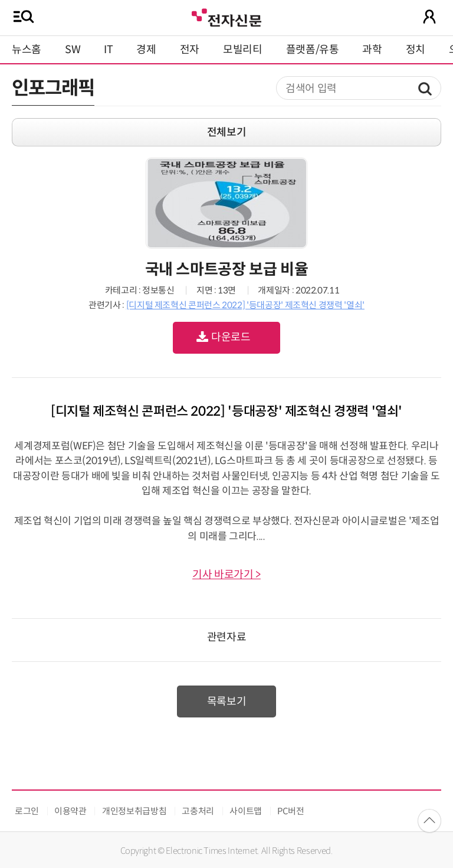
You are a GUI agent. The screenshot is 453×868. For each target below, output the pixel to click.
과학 (372, 50)
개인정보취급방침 (134, 811)
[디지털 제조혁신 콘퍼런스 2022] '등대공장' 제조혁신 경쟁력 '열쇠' (245, 305)
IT (108, 50)
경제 (146, 50)
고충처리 (198, 811)
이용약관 (70, 811)
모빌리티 (243, 50)
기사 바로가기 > (226, 575)
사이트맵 (246, 811)
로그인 (27, 811)
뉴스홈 (27, 50)
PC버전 (291, 811)
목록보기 (227, 701)
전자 (190, 50)
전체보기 (227, 132)
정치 (416, 50)
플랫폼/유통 (313, 50)
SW (73, 50)
